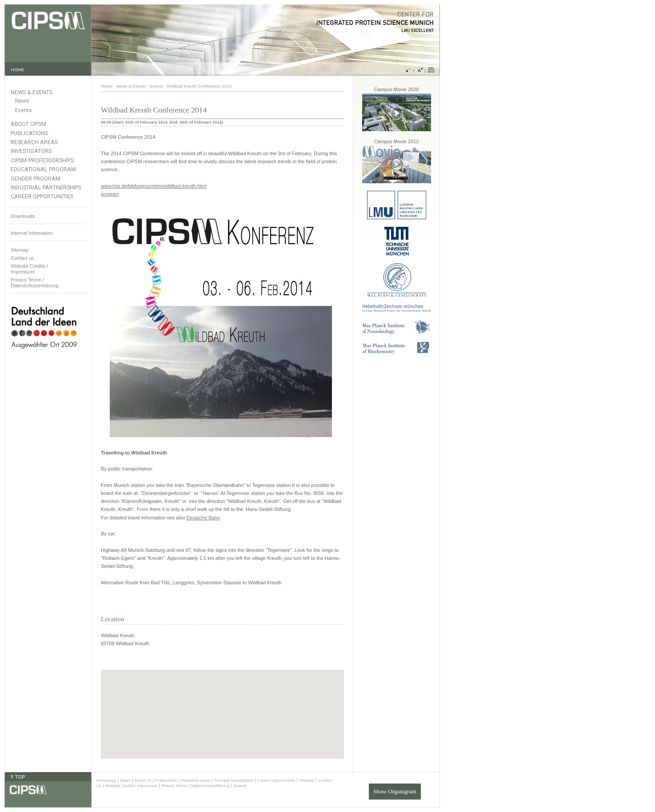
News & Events (32, 92)
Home (107, 86)
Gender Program (36, 179)
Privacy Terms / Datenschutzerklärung (34, 283)
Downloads (23, 216)
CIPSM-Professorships (42, 160)
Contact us (22, 258)
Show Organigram (395, 791)
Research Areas (34, 142)
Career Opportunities (42, 196)
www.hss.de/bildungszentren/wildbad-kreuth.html (154, 186)
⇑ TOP (17, 777)
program (110, 194)
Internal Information (32, 233)
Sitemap (20, 250)
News (22, 101)
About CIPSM (28, 124)
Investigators (31, 151)
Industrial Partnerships (46, 187)
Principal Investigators (234, 780)
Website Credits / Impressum (131, 786)
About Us (143, 780)
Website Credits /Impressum (29, 269)
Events (24, 110)
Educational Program (43, 169)
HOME (18, 70)
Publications (29, 133)
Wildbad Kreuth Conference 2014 (199, 86)
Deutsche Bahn (203, 518)
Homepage (106, 780)
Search (240, 786)
